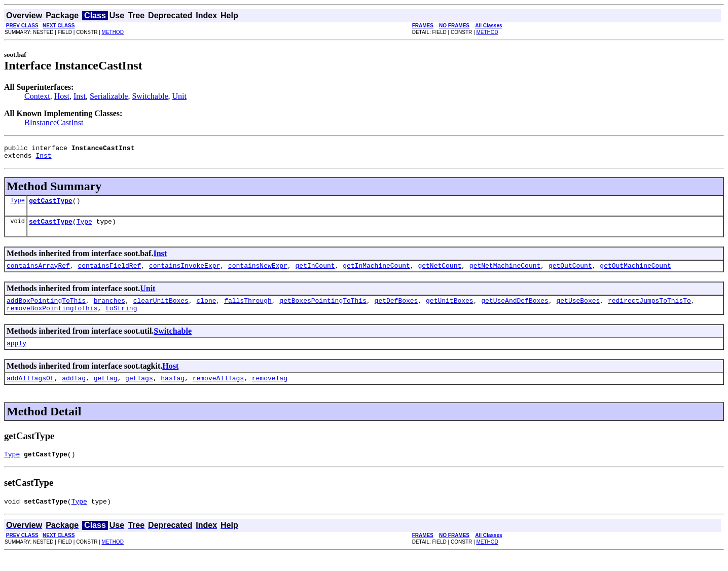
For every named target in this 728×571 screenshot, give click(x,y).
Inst (80, 96)
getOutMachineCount (635, 273)
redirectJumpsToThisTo (649, 309)
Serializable (109, 96)
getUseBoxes (578, 309)
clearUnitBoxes (161, 309)
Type (17, 205)
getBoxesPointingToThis (323, 309)
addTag (74, 391)
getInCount (315, 273)
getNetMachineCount (505, 273)
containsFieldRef (109, 273)
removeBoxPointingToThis (52, 318)
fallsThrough (248, 309)
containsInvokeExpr (185, 273)
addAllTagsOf (30, 391)
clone (206, 309)
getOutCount (570, 273)
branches (110, 309)
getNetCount (440, 273)
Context (37, 96)
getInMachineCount (376, 273)
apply (16, 355)
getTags (139, 391)
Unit (179, 96)
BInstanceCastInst (54, 122)
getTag (106, 391)
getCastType (51, 205)
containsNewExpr (258, 273)
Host (62, 96)
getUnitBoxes (450, 309)
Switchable (150, 96)
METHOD (113, 32)
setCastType (51, 227)
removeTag (270, 391)
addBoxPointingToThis (46, 309)
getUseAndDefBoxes (515, 309)
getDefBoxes (396, 309)
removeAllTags (218, 391)
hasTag (173, 391)
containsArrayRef (38, 273)
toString (121, 318)
